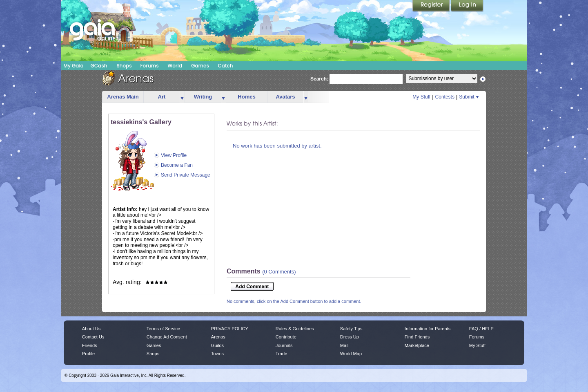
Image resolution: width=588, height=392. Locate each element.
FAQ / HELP (481, 329)
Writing (203, 97)
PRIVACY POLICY (230, 329)
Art (162, 97)
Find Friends (417, 337)
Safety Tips (351, 329)
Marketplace (417, 345)
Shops (124, 66)
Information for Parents (428, 329)
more (182, 97)
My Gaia (73, 66)
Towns (217, 354)
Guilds (217, 345)
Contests (445, 97)
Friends (90, 345)
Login (467, 6)
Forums (149, 66)
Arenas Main (123, 97)
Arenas (218, 337)
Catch (226, 66)
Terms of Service (163, 329)
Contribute (286, 337)
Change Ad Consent (167, 337)
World (175, 66)
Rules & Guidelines (295, 329)
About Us (91, 329)
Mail (344, 345)
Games (200, 66)
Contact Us (93, 337)
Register (432, 6)
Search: (319, 79)
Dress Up (350, 337)
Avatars (285, 97)
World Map (351, 354)
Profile (88, 354)
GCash (99, 66)
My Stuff (421, 97)
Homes (246, 97)
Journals (284, 345)
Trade (281, 354)
